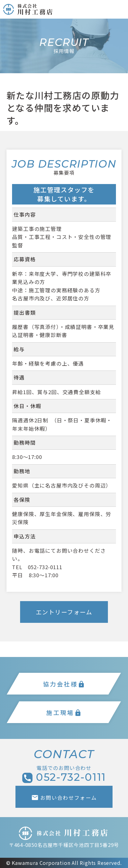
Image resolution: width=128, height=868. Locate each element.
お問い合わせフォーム (64, 798)
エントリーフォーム (64, 612)
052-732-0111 (45, 567)
